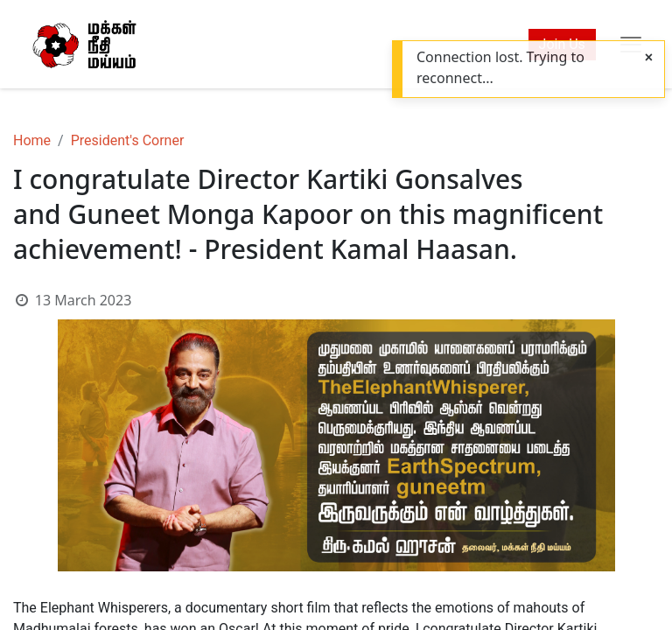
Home (32, 140)
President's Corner (128, 140)
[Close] (649, 58)
